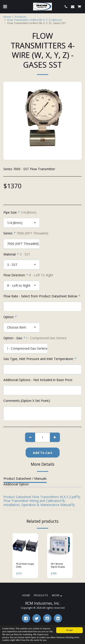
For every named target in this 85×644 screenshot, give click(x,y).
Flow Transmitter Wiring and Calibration (32, 501)
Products (21, 17)
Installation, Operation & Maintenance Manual (37, 505)
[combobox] (22, 223)
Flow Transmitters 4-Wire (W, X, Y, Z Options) (34, 20)
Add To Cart (43, 453)
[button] (5, 6)
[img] (25, 546)
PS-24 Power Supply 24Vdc (25, 565)
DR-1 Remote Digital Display (58, 565)
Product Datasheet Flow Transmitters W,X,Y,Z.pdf (40, 497)
